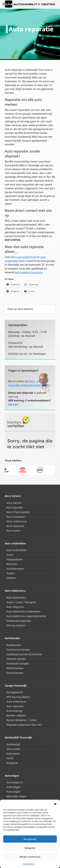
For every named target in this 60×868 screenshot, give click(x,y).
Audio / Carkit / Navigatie (21, 602)
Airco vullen (13, 531)
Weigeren (30, 848)
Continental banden (18, 650)
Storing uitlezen (16, 625)
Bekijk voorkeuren (30, 857)
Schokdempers (15, 569)
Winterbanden (15, 668)
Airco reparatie (15, 526)
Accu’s (10, 555)
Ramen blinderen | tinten (22, 720)
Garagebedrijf (15, 692)
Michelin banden (16, 659)
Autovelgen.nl (15, 782)
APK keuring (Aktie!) (18, 697)
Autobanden (14, 645)
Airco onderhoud (16, 521)
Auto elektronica (16, 598)
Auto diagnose (15, 607)
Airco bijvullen (15, 507)
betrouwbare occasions (29, 272)
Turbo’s (11, 573)
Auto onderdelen (16, 550)
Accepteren (30, 839)
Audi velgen (13, 787)
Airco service (14, 503)
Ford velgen (13, 792)
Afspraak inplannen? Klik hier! (24, 725)
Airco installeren (16, 517)
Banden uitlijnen (16, 715)
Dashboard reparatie (19, 621)
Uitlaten (11, 578)
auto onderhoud (26, 257)
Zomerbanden (15, 673)
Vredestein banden (18, 664)
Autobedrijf (13, 744)
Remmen (12, 564)
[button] (55, 804)
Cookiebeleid (28, 864)
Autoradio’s (13, 754)
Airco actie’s (13, 749)
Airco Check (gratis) (18, 512)
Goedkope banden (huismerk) (24, 654)
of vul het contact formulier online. (29, 385)
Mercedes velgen (16, 796)
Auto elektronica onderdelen (23, 611)
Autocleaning (14, 711)
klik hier (13, 404)
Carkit (10, 758)
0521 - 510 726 (38, 381)
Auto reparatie (15, 706)
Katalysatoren (15, 559)
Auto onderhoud (16, 702)
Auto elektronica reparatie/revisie (26, 616)
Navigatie (12, 763)
